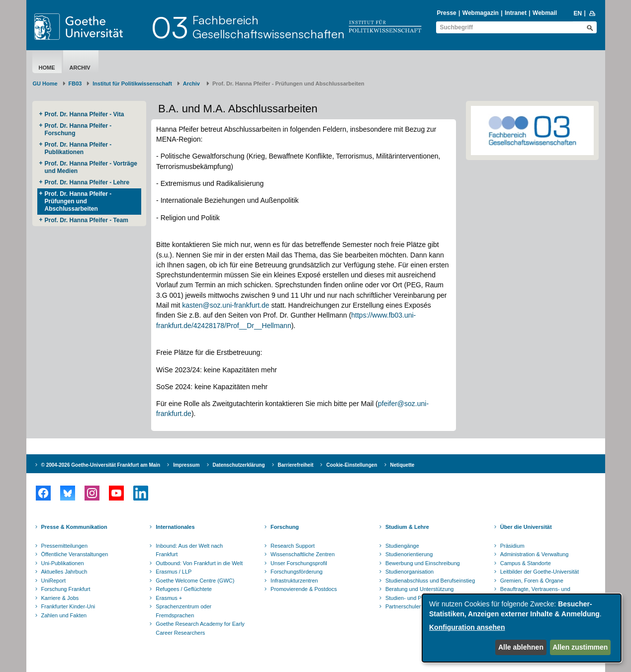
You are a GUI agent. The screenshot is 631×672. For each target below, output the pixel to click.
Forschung (285, 527)
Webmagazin (481, 13)
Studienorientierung (409, 554)
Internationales (175, 527)
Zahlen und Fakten (64, 615)
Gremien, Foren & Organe (532, 581)
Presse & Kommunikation (74, 527)
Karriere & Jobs (60, 598)
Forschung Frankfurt (66, 589)
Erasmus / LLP (174, 572)
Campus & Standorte (526, 563)
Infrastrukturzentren (294, 581)
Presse (446, 13)
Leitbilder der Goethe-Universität (540, 572)
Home (47, 68)
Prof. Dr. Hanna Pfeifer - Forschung (78, 129)
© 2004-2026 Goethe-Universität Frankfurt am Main (101, 465)
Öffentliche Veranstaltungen (75, 554)
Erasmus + (169, 598)
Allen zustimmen (580, 647)
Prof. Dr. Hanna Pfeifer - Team (87, 220)
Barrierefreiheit (296, 465)
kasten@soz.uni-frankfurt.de (225, 305)
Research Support (293, 546)
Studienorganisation (409, 572)
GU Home (45, 84)
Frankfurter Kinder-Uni (68, 606)
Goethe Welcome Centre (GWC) (195, 581)
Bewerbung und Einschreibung (423, 563)
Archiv (81, 68)
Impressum (186, 465)
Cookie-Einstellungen (352, 465)
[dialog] (522, 628)
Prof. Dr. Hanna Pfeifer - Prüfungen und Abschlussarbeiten (78, 201)
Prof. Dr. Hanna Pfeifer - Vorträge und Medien (91, 167)
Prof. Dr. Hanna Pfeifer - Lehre (88, 182)
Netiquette (403, 465)
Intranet (516, 13)
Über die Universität (526, 527)
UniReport (54, 581)
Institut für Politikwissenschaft (132, 84)
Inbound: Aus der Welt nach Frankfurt (189, 550)
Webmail (545, 13)
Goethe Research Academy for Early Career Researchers (200, 628)
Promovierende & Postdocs (304, 589)
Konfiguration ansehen (467, 627)
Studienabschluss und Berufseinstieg (430, 581)
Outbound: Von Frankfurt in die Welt (199, 563)
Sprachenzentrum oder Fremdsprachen (183, 611)
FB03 (75, 84)
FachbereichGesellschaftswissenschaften (269, 27)
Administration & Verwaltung (535, 554)
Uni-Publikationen (63, 563)
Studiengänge (402, 546)
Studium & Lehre (407, 527)
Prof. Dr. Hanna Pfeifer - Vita (85, 114)
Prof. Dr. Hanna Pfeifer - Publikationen (78, 148)
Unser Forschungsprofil (299, 563)
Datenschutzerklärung (239, 465)
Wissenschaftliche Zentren (303, 554)
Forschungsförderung (297, 572)
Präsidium (512, 546)
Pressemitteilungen (65, 546)
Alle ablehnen (521, 647)
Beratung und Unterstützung (420, 589)
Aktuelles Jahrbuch (64, 572)
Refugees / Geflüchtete (184, 589)
